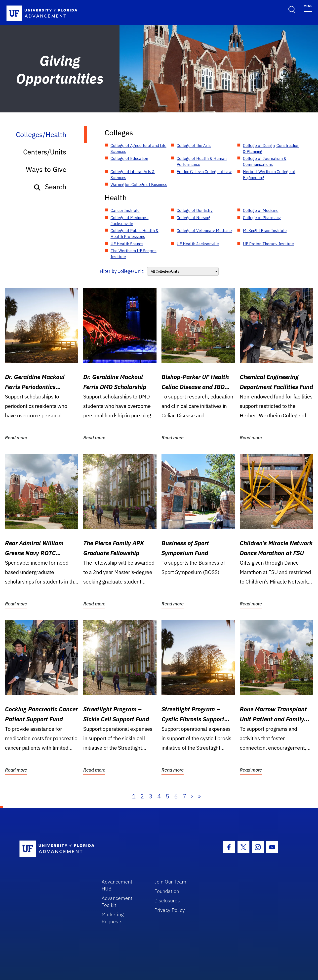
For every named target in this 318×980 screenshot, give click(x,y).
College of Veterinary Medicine (204, 231)
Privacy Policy (170, 910)
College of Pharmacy (262, 218)
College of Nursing (193, 218)
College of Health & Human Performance (202, 161)
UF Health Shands (127, 244)
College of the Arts (194, 146)
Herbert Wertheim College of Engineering (269, 175)
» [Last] (199, 796)
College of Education (129, 158)
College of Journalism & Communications (265, 161)
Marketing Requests (113, 918)
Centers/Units (45, 152)
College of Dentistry (195, 210)
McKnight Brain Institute (265, 231)
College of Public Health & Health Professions (135, 234)
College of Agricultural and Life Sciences (139, 148)
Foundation (167, 891)
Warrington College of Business (139, 185)
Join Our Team (170, 882)
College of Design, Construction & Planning (271, 148)
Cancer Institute (125, 210)
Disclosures (167, 901)
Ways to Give (46, 169)
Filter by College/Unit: (122, 271)
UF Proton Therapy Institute (268, 244)
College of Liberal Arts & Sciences (133, 175)
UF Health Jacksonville (198, 244)
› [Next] (192, 796)
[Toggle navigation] (308, 9)
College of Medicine (261, 210)
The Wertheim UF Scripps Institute (134, 254)
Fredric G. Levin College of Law (204, 172)
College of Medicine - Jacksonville (130, 221)
